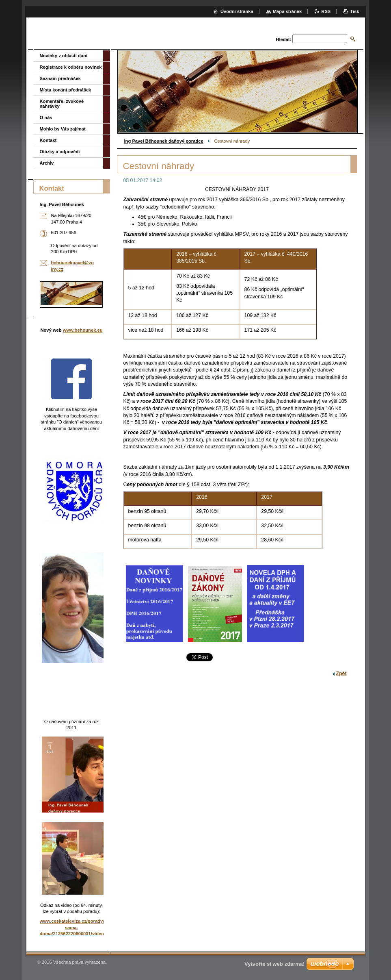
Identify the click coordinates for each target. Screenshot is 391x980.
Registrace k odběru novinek (71, 67)
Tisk (354, 11)
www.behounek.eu (83, 330)
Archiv (47, 163)
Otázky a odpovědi (60, 152)
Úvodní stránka (237, 11)
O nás (46, 117)
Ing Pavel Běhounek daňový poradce (164, 141)
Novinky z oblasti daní (64, 56)
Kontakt (48, 140)
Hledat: (283, 39)
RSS (326, 11)
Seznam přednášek (60, 78)
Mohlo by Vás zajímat (63, 129)
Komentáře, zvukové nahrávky (62, 104)
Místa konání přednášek (66, 90)
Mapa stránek (287, 11)
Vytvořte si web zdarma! (274, 964)
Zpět (341, 674)
